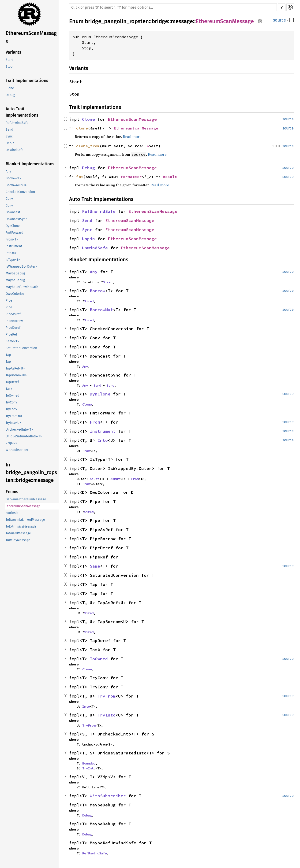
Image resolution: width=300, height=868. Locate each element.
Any (8, 172)
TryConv (11, 402)
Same (95, 566)
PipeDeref (13, 328)
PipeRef (11, 334)
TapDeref (12, 382)
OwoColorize (15, 294)
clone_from (88, 146)
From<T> (12, 239)
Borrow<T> (13, 178)
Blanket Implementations (30, 164)
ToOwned (12, 396)
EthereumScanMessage (31, 37)
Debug (10, 95)
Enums (12, 492)
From (95, 422)
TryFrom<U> (14, 416)
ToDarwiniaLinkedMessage (25, 520)
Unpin (10, 143)
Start (9, 60)
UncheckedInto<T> (19, 430)
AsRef (94, 479)
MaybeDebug (15, 273)
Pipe (9, 301)
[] (292, 20)
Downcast (13, 212)
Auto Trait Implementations (22, 112)
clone (82, 128)
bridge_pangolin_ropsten (117, 21)
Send (9, 130)
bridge (160, 21)
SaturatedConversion (21, 348)
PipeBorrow (14, 321)
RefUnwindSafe (17, 123)
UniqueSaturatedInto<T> (24, 436)
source (279, 20)
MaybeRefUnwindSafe (22, 287)
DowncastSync (16, 219)
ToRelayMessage (18, 540)
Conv (9, 199)
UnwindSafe (15, 150)
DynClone (13, 226)
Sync (9, 136)
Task (9, 389)
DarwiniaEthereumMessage (26, 499)
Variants (13, 52)
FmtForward (14, 233)
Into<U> (11, 253)
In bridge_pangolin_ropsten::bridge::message (31, 472)
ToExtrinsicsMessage (21, 526)
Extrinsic (12, 513)
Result (170, 177)
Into (103, 440)
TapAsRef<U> (15, 368)
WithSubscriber (17, 450)
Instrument (14, 246)
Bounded (89, 763)
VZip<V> (11, 443)
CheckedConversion (20, 192)
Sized (108, 282)
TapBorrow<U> (16, 375)
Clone (10, 88)
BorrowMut (101, 310)
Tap (8, 355)
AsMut (115, 479)
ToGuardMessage (18, 533)
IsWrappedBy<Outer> (21, 267)
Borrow (97, 291)
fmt (80, 177)
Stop (9, 67)
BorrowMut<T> (16, 185)
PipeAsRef (13, 314)
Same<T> (12, 341)
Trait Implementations (27, 81)
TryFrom (107, 696)
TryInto (107, 715)
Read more (132, 137)
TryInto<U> (13, 423)
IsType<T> (13, 260)
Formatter (131, 177)
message (182, 21)
